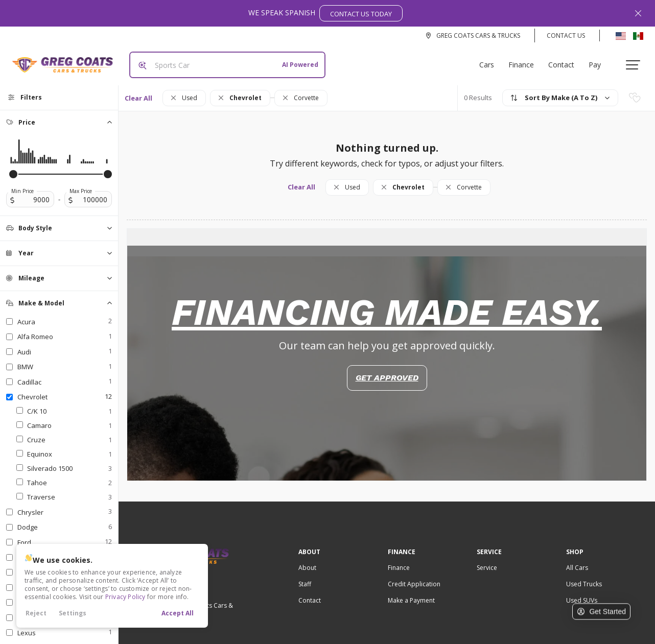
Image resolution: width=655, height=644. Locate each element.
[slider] (13, 166)
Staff (305, 576)
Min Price (22, 183)
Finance (525, 61)
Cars (491, 61)
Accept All (178, 613)
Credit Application (414, 576)
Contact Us (566, 35)
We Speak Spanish (325, 13)
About (307, 559)
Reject (36, 613)
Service (487, 559)
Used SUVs (582, 592)
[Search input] (223, 61)
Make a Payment (411, 592)
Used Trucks (584, 576)
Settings (73, 613)
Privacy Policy (125, 597)
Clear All (138, 90)
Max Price (81, 183)
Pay (599, 61)
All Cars (577, 559)
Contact (565, 61)
